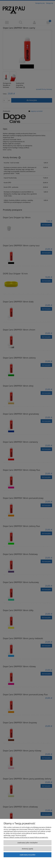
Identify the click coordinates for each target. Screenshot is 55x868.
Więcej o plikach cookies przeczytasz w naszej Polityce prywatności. (26, 837)
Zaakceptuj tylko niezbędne (27, 843)
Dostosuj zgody (28, 849)
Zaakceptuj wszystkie (27, 855)
